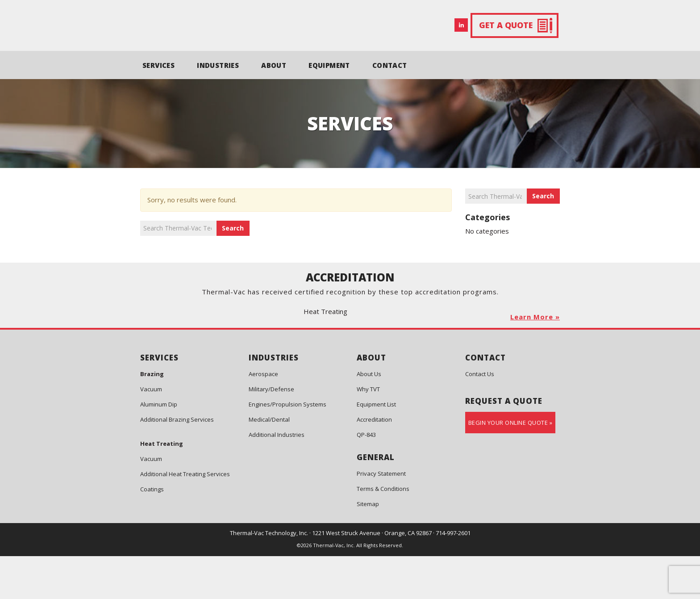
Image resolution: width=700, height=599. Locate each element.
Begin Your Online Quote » (510, 465)
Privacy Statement (381, 516)
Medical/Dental (269, 462)
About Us (369, 417)
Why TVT (368, 432)
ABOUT (274, 65)
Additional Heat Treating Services (185, 517)
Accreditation (374, 462)
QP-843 (366, 478)
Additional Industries (277, 478)
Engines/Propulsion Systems (287, 447)
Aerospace (263, 417)
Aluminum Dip (159, 447)
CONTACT (390, 65)
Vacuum (151, 432)
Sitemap (368, 547)
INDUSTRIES (218, 65)
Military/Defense (271, 432)
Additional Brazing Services (177, 462)
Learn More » (535, 360)
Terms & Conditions (383, 532)
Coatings (152, 532)
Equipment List (376, 447)
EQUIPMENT (329, 65)
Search (233, 228)
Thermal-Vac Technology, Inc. (269, 576)
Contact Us (480, 417)
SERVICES (158, 65)
